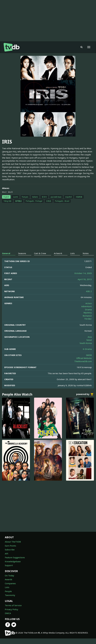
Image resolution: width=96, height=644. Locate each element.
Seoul (89, 345)
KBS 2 (89, 297)
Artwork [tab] (58, 259)
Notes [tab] (86, 259)
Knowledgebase (13, 567)
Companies (10, 589)
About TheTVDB (13, 547)
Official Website (84, 364)
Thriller (88, 324)
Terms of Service (13, 611)
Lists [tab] (72, 259)
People (8, 597)
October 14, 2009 (83, 279)
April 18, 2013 (85, 285)
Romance (87, 321)
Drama (88, 315)
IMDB (89, 361)
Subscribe (10, 555)
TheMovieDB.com (83, 367)
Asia (90, 342)
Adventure (87, 312)
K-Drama (87, 355)
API (7, 559)
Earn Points (10, 551)
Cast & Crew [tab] (40, 259)
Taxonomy (10, 601)
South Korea (86, 349)
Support (9, 571)
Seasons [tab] (22, 259)
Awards (9, 585)
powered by (85, 400)
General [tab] (6, 259)
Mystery (88, 318)
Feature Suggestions (15, 563)
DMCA (8, 619)
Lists (7, 593)
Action (89, 309)
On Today (9, 581)
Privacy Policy (11, 615)
